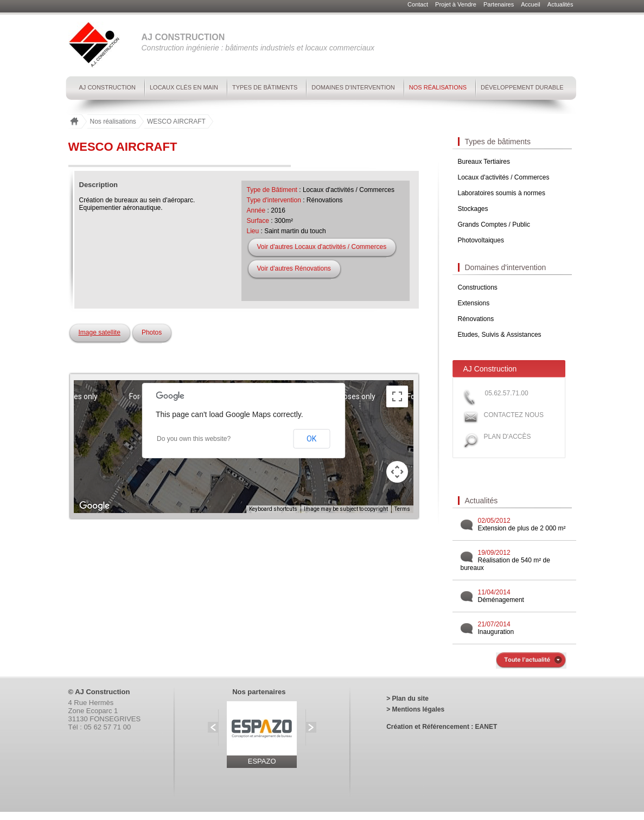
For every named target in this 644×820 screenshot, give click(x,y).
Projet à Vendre (457, 4)
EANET (486, 727)
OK (311, 439)
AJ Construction (108, 87)
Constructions (478, 287)
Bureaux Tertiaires (484, 162)
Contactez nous (514, 415)
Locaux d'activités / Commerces (504, 177)
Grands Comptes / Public (494, 225)
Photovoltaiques (481, 240)
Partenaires (499, 4)
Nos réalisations (438, 87)
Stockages (473, 209)
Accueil (531, 4)
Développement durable (522, 87)
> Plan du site (407, 699)
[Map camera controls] (397, 472)
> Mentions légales (415, 709)
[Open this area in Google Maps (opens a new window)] (94, 506)
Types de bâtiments (265, 87)
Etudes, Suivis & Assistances (500, 335)
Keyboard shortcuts (273, 509)
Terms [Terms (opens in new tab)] (402, 509)
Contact (419, 4)
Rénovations (476, 319)
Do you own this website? (194, 439)
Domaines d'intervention (353, 87)
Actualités (560, 4)
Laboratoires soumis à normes (502, 193)
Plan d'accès (508, 437)
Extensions (474, 303)
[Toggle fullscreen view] (397, 396)
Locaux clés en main (184, 87)
